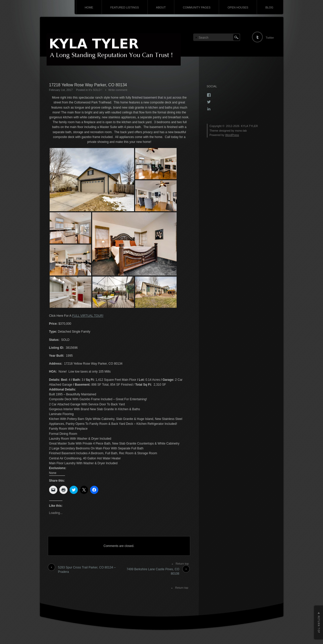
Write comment (118, 90)
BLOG (269, 7)
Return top (182, 564)
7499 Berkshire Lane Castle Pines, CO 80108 (153, 571)
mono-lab (241, 131)
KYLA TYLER (250, 126)
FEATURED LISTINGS (125, 7)
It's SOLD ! (95, 90)
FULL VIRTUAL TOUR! (88, 316)
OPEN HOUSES (238, 7)
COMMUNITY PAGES (197, 7)
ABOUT (161, 7)
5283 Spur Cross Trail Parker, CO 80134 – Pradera (87, 570)
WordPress (232, 135)
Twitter (270, 38)
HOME (89, 7)
